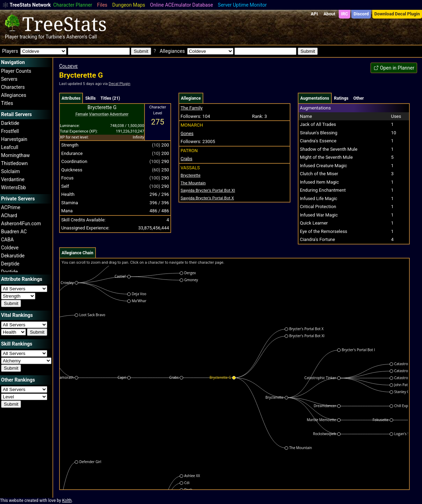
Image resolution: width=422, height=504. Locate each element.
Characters (13, 87)
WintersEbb (13, 187)
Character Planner (73, 5)
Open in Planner (394, 68)
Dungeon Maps (129, 5)
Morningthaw (15, 155)
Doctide (9, 272)
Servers (9, 79)
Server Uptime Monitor (242, 5)
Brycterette (191, 175)
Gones (187, 133)
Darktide (10, 123)
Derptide (10, 264)
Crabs (187, 159)
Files (102, 5)
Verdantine (13, 179)
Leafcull (10, 147)
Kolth (67, 501)
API (314, 14)
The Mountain (193, 183)
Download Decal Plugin (397, 14)
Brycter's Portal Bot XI (208, 190)
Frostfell (10, 131)
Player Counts (16, 71)
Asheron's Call (81, 37)
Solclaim (10, 171)
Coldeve (10, 248)
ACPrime (11, 207)
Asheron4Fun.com (21, 223)
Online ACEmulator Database (182, 5)
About (329, 14)
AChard (9, 215)
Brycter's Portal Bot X (207, 198)
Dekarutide (13, 256)
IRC (344, 14)
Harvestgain (14, 139)
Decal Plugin (120, 84)
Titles (7, 103)
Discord (361, 14)
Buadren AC (14, 232)
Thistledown (14, 163)
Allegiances (14, 95)
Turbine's (55, 37)
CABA (7, 240)
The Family (192, 108)
